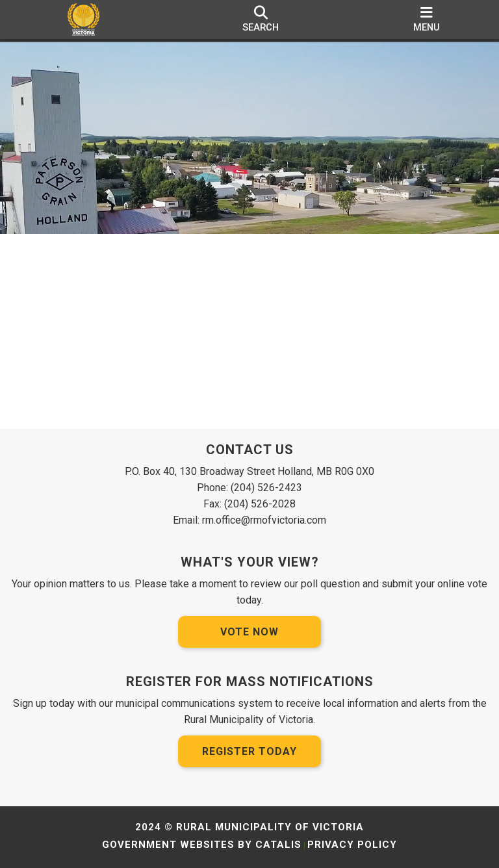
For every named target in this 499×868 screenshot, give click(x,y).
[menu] (427, 19)
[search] (261, 19)
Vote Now (249, 632)
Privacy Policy (352, 845)
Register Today (249, 751)
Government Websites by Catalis (202, 845)
